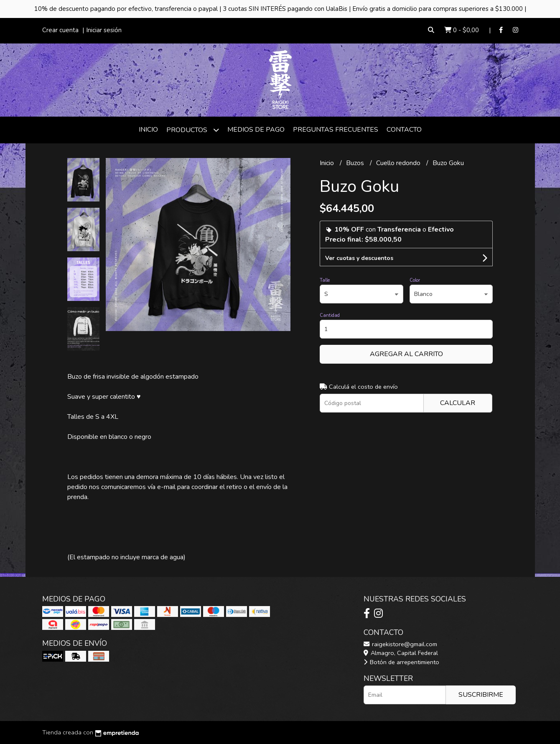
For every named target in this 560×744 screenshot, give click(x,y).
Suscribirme (481, 695)
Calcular (458, 403)
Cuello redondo (399, 163)
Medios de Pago (256, 130)
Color (415, 280)
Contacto (404, 130)
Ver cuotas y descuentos (359, 258)
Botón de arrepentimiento (401, 662)
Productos (193, 130)
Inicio (148, 130)
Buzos (356, 163)
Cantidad (330, 315)
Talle (325, 280)
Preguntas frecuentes (336, 130)
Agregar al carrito (406, 354)
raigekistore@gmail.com (400, 644)
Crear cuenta (60, 30)
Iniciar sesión (104, 30)
